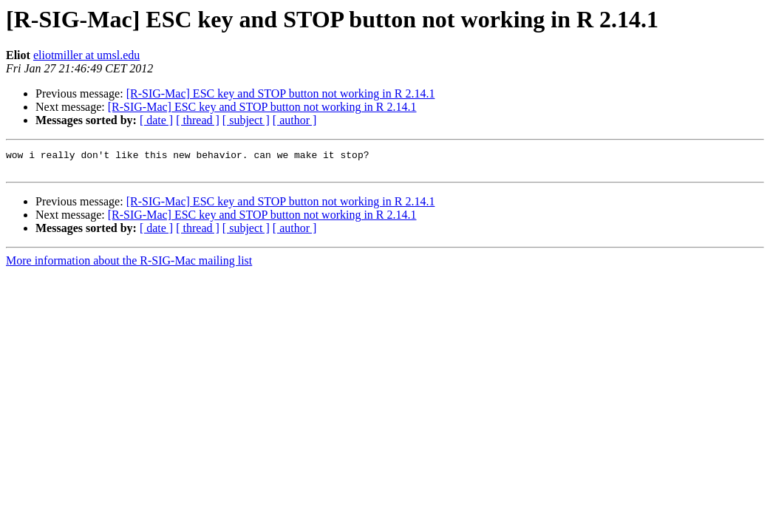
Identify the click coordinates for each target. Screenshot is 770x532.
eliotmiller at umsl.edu (86, 55)
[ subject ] (246, 120)
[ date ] (156, 120)
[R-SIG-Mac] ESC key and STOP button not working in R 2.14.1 (281, 93)
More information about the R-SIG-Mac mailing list (129, 265)
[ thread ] (198, 120)
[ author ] (295, 120)
